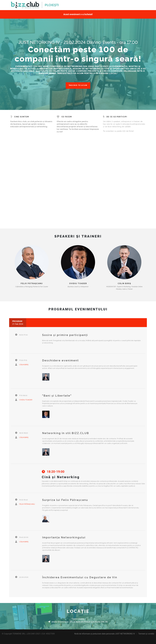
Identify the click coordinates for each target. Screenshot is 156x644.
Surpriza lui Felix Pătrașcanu (65, 500)
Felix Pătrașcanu (32, 283)
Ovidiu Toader (78, 283)
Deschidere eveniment (60, 360)
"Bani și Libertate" (57, 396)
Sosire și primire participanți (65, 335)
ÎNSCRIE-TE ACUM (78, 85)
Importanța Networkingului (64, 537)
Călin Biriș (124, 283)
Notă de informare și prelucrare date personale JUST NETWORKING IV (105, 634)
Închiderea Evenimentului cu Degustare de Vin (80, 577)
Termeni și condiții (146, 634)
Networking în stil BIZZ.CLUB (66, 433)
